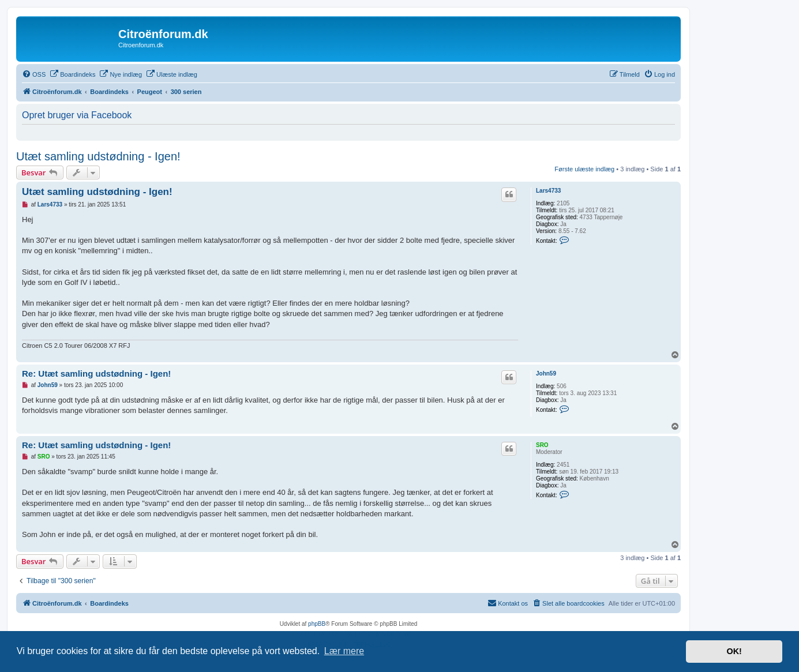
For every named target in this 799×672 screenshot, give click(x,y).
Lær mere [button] (344, 651)
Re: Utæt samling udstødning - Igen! (96, 373)
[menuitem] (34, 74)
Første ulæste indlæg (584, 169)
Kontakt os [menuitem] (508, 603)
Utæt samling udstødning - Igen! (98, 156)
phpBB (317, 624)
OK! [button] (734, 651)
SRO (542, 445)
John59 (546, 373)
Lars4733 (548, 191)
